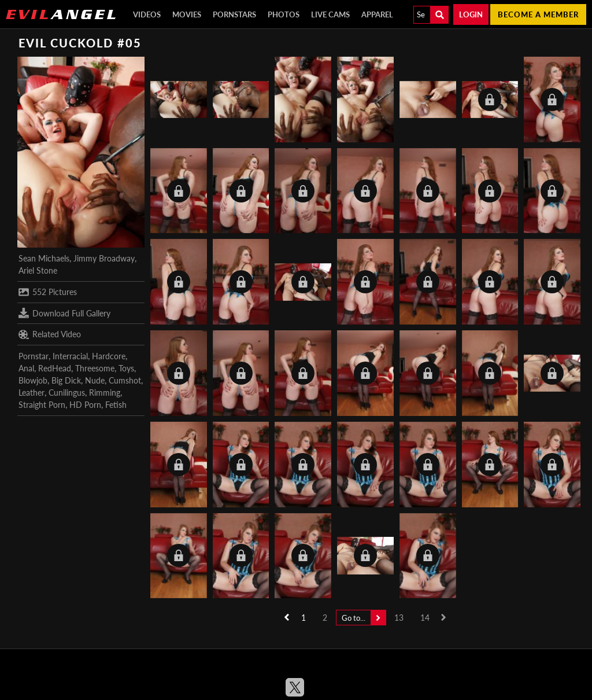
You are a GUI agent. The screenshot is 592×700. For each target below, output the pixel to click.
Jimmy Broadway (104, 258)
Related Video (50, 334)
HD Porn (85, 405)
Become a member (538, 14)
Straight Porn (42, 405)
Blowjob (33, 380)
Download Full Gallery (64, 313)
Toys (126, 368)
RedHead (55, 368)
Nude (95, 380)
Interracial (70, 356)
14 (425, 618)
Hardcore (109, 356)
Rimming (105, 393)
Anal (26, 368)
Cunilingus (67, 393)
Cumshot (125, 380)
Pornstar (34, 356)
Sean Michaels (44, 258)
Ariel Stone (38, 270)
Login (471, 14)
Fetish (116, 405)
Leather (32, 393)
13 (399, 618)
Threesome (95, 368)
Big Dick (66, 380)
